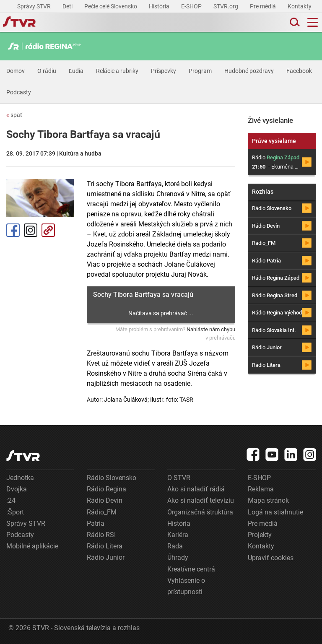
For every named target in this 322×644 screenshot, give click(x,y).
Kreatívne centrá (191, 569)
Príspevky (164, 71)
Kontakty (300, 6)
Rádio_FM (102, 512)
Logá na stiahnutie (275, 512)
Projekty (260, 535)
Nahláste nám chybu (211, 329)
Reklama (261, 489)
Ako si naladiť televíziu (201, 500)
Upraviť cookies (271, 558)
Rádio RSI (101, 535)
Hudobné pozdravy (249, 71)
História (160, 6)
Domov (16, 71)
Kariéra (178, 535)
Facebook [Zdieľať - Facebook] (13, 230)
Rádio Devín (105, 500)
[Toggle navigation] (313, 22)
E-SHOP (192, 6)
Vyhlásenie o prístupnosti (186, 586)
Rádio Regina (106, 489)
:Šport (15, 512)
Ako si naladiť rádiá (196, 489)
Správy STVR (35, 6)
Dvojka (17, 489)
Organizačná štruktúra (200, 512)
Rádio (272, 208)
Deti (68, 6)
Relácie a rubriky (117, 71)
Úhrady (178, 557)
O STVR (179, 478)
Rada (175, 546)
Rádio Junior (106, 557)
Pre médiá (264, 6)
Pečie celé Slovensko (111, 6)
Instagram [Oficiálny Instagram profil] (31, 230)
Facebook (299, 71)
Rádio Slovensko (112, 478)
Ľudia (76, 71)
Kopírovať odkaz (48, 230)
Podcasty (19, 92)
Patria (96, 523)
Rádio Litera (105, 546)
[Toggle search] (294, 22)
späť (14, 115)
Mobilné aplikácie (32, 546)
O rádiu (47, 71)
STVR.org (226, 6)
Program (200, 71)
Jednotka (20, 478)
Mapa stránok (268, 500)
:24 (11, 500)
